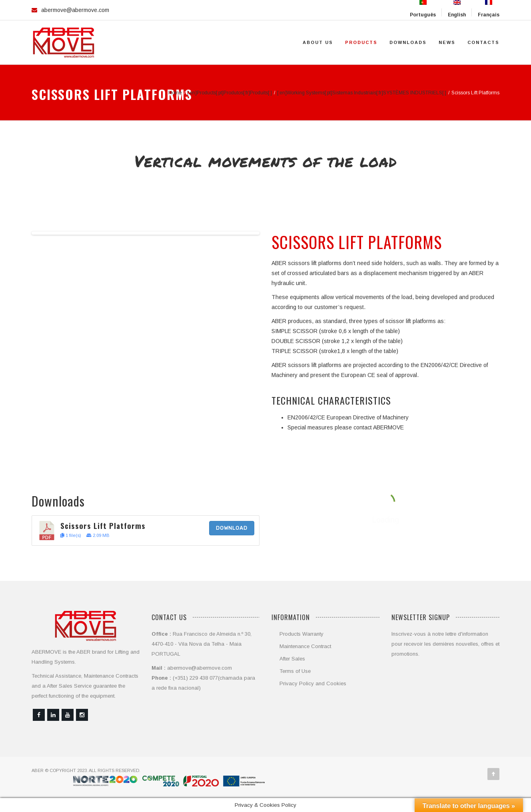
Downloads (408, 42)
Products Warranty (301, 634)
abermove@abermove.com (75, 10)
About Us (318, 42)
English (457, 9)
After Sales (292, 659)
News (447, 42)
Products (361, 42)
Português (423, 9)
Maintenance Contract (305, 646)
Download (232, 528)
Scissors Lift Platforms (103, 526)
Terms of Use (295, 671)
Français (489, 9)
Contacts (483, 42)
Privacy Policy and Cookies (313, 683)
